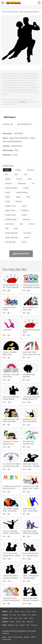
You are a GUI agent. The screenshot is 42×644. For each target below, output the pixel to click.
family (7, 201)
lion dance (27, 233)
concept (27, 237)
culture (8, 197)
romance (9, 183)
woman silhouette (12, 237)
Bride (20, 618)
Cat (29, 615)
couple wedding (22, 192)
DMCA (33, 637)
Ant (11, 615)
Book (24, 622)
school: (5, 622)
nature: (5, 611)
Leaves (23, 612)
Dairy (17, 625)
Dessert (22, 625)
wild (7, 228)
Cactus (29, 612)
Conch (34, 612)
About (4, 637)
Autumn (17, 612)
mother (31, 618)
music (30, 179)
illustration (30, 170)
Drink (28, 625)
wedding (18, 170)
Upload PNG (7, 639)
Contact (27, 637)
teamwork (26, 219)
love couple (10, 224)
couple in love (10, 206)
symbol (24, 215)
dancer (24, 242)
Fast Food (34, 625)
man (7, 174)
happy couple (10, 210)
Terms (10, 637)
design (8, 192)
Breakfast (11, 625)
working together (11, 188)
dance (18, 197)
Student (12, 622)
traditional (25, 210)
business (19, 201)
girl (33, 183)
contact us (23, 102)
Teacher (18, 622)
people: (5, 618)
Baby (16, 618)
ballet (7, 170)
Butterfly (24, 615)
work (16, 228)
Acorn (11, 612)
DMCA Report (10, 117)
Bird (19, 615)
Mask (11, 618)
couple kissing (10, 215)
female (26, 188)
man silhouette (10, 242)
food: (4, 625)
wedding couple (11, 219)
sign (21, 224)
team (16, 174)
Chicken (34, 615)
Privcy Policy (18, 637)
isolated (8, 179)
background (22, 183)
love (25, 174)
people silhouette (11, 233)
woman (19, 179)
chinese (32, 224)
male (28, 197)
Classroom (30, 622)
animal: (5, 615)
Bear (15, 615)
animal (24, 206)
